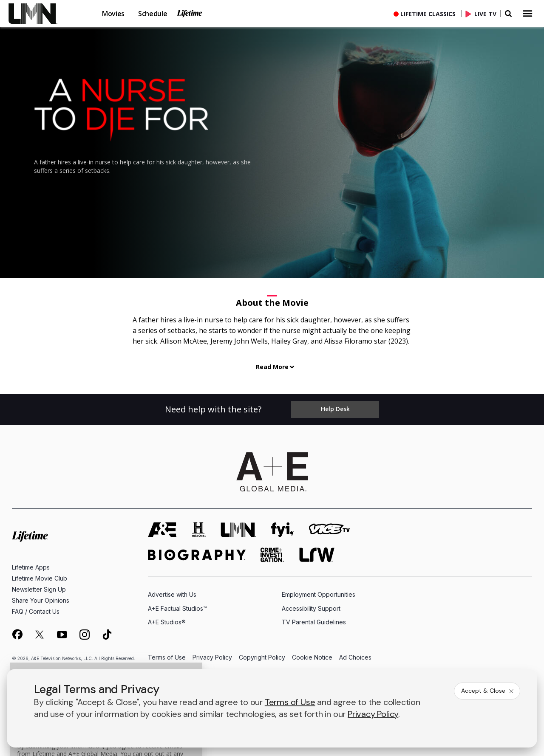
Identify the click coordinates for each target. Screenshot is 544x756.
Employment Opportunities (319, 594)
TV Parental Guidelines (314, 622)
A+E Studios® (167, 622)
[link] (38, 14)
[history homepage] (199, 530)
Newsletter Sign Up (39, 589)
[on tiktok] (107, 634)
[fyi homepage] (283, 530)
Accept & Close (488, 691)
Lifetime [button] (190, 14)
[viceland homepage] (329, 530)
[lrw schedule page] (317, 555)
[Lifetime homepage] (30, 536)
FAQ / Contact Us (36, 611)
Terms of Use (167, 657)
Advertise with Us (172, 594)
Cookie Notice (312, 657)
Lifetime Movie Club (40, 578)
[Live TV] (483, 14)
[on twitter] (40, 634)
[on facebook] (17, 634)
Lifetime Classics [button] (428, 14)
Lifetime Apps (31, 567)
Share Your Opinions (41, 600)
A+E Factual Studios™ (177, 608)
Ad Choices (355, 657)
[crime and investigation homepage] (272, 555)
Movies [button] (113, 14)
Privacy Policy (212, 657)
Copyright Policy (262, 657)
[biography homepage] (197, 555)
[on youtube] (62, 634)
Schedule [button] (153, 14)
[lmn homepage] (238, 530)
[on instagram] (85, 634)
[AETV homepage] (163, 530)
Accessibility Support (311, 608)
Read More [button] (272, 367)
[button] (45, 14)
